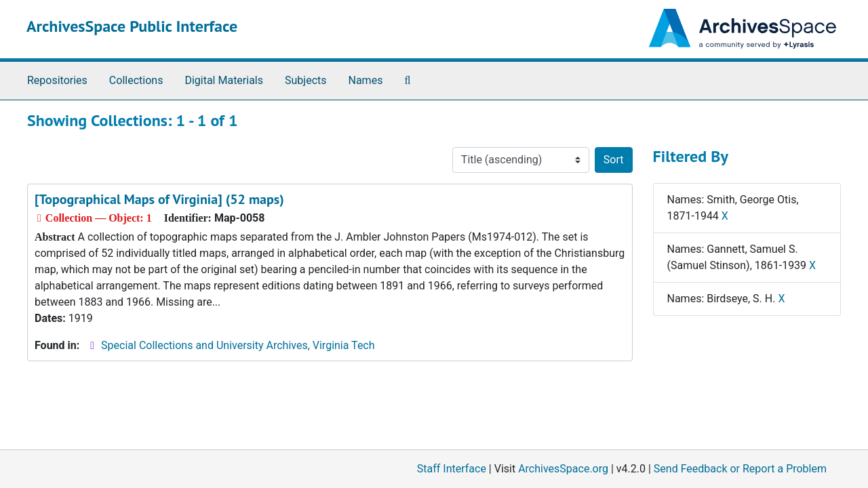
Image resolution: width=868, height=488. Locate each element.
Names (366, 80)
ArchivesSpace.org (563, 469)
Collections (136, 80)
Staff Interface (452, 469)
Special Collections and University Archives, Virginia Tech (238, 345)
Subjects (305, 80)
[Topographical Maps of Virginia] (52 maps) (159, 199)
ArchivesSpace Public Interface (132, 26)
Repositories (57, 80)
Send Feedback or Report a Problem (740, 469)
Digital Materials (224, 80)
